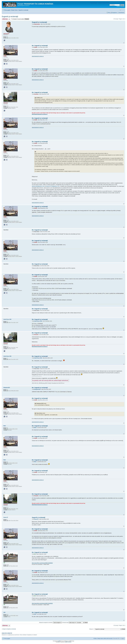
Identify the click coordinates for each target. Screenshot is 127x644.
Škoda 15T (36, 519)
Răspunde (6, 19)
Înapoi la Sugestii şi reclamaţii (9, 629)
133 (35, 554)
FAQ (109, 13)
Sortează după (69, 622)
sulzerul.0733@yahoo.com (53, 186)
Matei (35, 428)
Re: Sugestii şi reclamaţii (40, 46)
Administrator (37, 24)
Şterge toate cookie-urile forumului (105, 638)
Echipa (95, 638)
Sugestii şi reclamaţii (23, 10)
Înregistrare (114, 13)
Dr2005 (36, 47)
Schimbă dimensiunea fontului (123, 10)
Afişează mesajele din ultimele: (50, 622)
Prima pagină (7, 10)
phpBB (59, 641)
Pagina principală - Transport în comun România (100, 3)
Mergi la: (91, 629)
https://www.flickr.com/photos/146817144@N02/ (42, 563)
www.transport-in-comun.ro (38, 56)
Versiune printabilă (120, 10)
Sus (124, 43)
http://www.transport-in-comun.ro (40, 114)
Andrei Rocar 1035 (38, 321)
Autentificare (122, 13)
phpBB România (68, 642)
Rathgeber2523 (37, 389)
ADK (35, 614)
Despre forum (14, 10)
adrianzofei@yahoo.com (38, 186)
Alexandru (36, 94)
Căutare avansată (120, 6)
